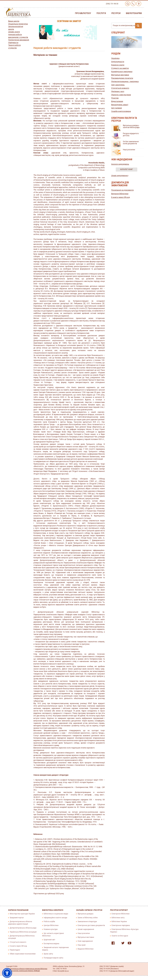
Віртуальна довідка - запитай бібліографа (131, 126)
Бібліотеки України (119, 922)
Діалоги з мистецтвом (121, 95)
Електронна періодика (121, 925)
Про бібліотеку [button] (83, 13)
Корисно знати (118, 65)
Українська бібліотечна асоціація (23, 932)
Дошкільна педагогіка (18, 24)
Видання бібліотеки (120, 194)
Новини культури (51, 929)
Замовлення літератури (87, 922)
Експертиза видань (51, 944)
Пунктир (115, 98)
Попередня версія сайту (53, 958)
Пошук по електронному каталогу (127, 26)
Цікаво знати (14, 32)
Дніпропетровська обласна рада (23, 928)
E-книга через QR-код (121, 197)
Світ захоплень (118, 85)
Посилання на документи (122, 190)
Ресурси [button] (116, 13)
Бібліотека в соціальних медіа (56, 914)
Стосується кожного (120, 88)
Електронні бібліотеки (121, 914)
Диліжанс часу (118, 91)
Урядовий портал (17, 918)
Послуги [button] (101, 13)
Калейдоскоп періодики (122, 72)
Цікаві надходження (120, 176)
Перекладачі (15, 950)
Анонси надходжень (120, 164)
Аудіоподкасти (118, 62)
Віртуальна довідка (85, 914)
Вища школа (14, 21)
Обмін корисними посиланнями (23, 954)
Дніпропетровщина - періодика (125, 81)
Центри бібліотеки (51, 925)
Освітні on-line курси (120, 936)
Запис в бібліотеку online (88, 918)
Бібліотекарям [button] (134, 13)
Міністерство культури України (22, 914)
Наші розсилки (129, 150)
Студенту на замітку (120, 68)
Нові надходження (85, 941)
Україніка (115, 58)
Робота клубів (49, 922)
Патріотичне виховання (19, 40)
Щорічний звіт (49, 940)
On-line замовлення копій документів (131, 143)
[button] (7, 973)
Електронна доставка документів (91, 925)
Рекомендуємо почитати (122, 78)
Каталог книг (127, 169)
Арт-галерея (117, 108)
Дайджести (13, 43)
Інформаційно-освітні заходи (55, 918)
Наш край (82, 945)
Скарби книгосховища (121, 111)
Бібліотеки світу (118, 918)
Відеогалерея (117, 101)
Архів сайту (48, 954)
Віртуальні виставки (120, 75)
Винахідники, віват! (120, 105)
